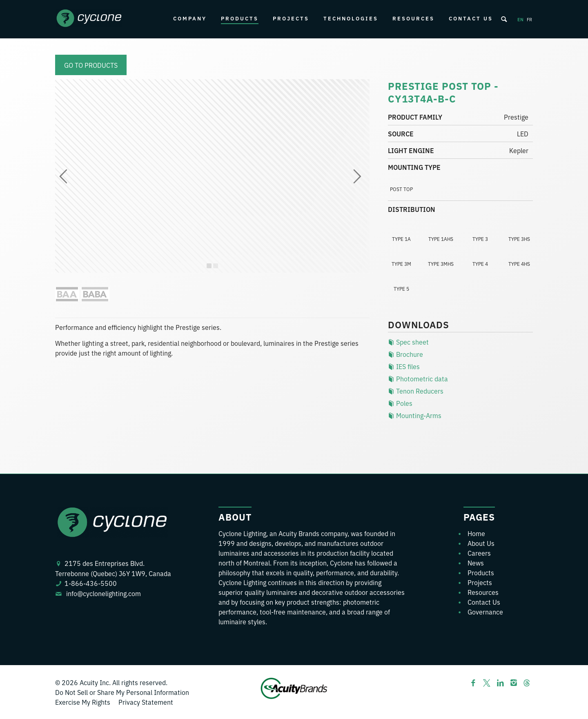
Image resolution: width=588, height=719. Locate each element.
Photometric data (418, 378)
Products (240, 18)
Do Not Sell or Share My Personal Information (122, 692)
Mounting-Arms (415, 415)
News (476, 563)
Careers (479, 553)
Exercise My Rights (83, 702)
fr (529, 19)
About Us (481, 543)
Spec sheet (408, 342)
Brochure (405, 354)
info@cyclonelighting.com (104, 593)
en (520, 19)
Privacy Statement (146, 702)
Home (476, 533)
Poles (400, 403)
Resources (413, 18)
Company (190, 18)
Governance (485, 612)
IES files (404, 366)
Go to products (91, 65)
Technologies (351, 18)
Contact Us (471, 18)
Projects (291, 18)
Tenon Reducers (416, 391)
